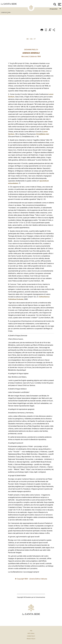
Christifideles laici (42, 134)
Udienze (4, 12)
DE (28, 39)
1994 (9, 12)
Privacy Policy (31, 639)
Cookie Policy (31, 636)
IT (35, 39)
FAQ (31, 631)
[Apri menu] (59, 4)
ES (31, 39)
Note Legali (31, 633)
